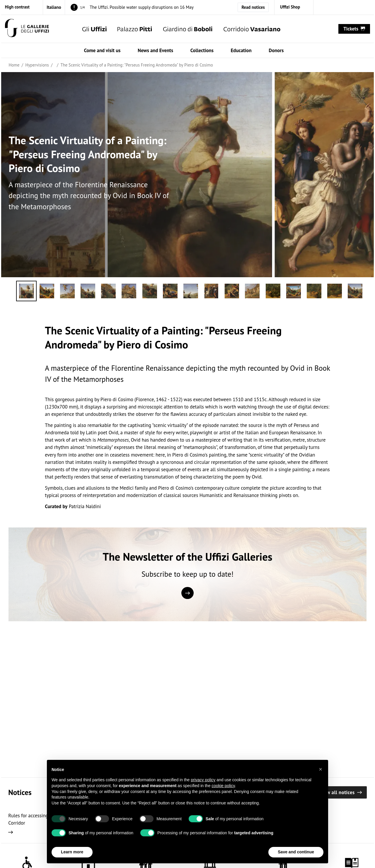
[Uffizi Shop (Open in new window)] (294, 7)
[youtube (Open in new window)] (363, 7)
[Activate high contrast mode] (21, 7)
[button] (321, 783)
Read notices (253, 7)
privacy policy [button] (203, 794)
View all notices (341, 792)
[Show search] (326, 29)
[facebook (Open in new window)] (337, 7)
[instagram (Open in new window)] (324, 7)
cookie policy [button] (223, 799)
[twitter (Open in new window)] (350, 7)
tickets (354, 29)
